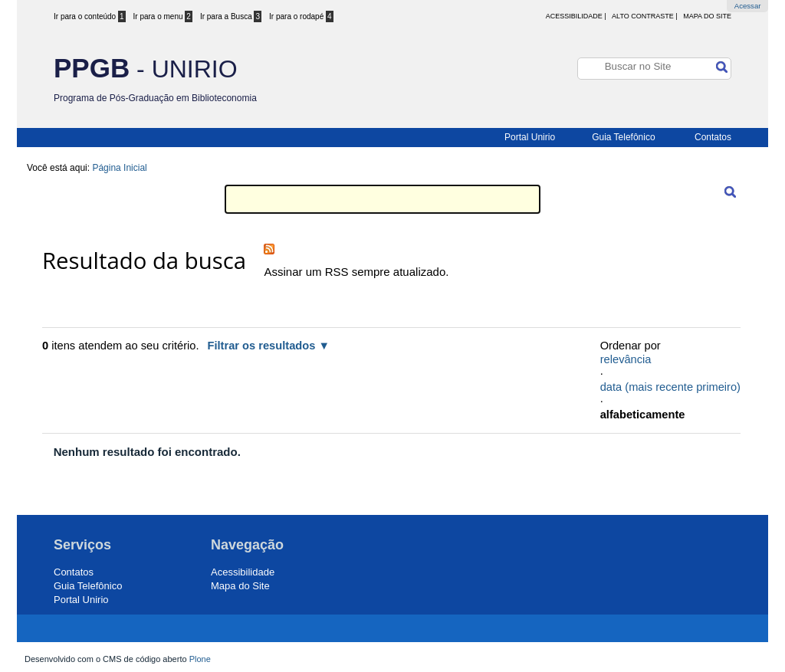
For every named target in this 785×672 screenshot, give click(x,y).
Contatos (713, 137)
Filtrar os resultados (261, 346)
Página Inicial (119, 168)
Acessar (748, 6)
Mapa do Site (707, 16)
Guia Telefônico (624, 137)
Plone (200, 659)
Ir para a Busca (231, 16)
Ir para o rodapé (301, 16)
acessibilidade (574, 16)
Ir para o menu (163, 16)
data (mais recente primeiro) (670, 387)
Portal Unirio (530, 137)
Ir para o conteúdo (90, 16)
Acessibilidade (243, 572)
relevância (626, 359)
